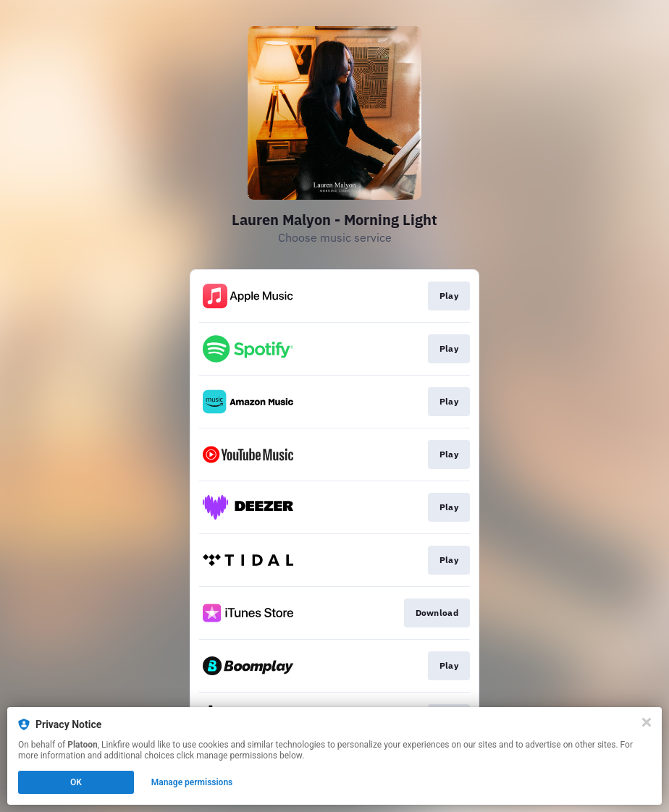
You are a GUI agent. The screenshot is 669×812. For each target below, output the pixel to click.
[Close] (647, 722)
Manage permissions (192, 782)
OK (76, 782)
